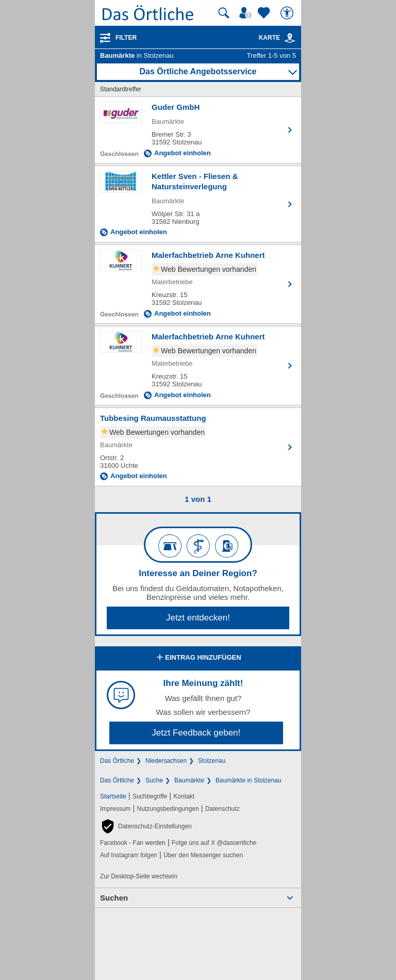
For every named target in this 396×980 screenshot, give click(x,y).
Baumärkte (189, 780)
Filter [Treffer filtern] (126, 38)
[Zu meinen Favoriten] (265, 13)
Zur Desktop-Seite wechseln (139, 876)
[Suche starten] (224, 13)
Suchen (114, 898)
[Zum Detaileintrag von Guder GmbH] (198, 130)
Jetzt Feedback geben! (196, 733)
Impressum (115, 809)
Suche (154, 780)
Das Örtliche (117, 761)
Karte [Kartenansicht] (277, 38)
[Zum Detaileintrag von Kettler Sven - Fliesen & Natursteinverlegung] (198, 204)
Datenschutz (222, 809)
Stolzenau (212, 761)
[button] (146, 826)
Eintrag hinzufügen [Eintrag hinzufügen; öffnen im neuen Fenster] (198, 658)
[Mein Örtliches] (247, 13)
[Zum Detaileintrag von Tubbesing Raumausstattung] (198, 447)
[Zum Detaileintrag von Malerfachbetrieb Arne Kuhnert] (198, 284)
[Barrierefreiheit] (288, 13)
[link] (290, 38)
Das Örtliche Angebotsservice (198, 71)
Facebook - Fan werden (133, 843)
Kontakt (184, 796)
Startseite (113, 796)
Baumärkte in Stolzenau (248, 780)
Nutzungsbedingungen (168, 809)
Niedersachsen (166, 761)
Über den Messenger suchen (203, 855)
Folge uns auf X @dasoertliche (214, 843)
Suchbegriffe (150, 796)
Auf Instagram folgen (129, 855)
